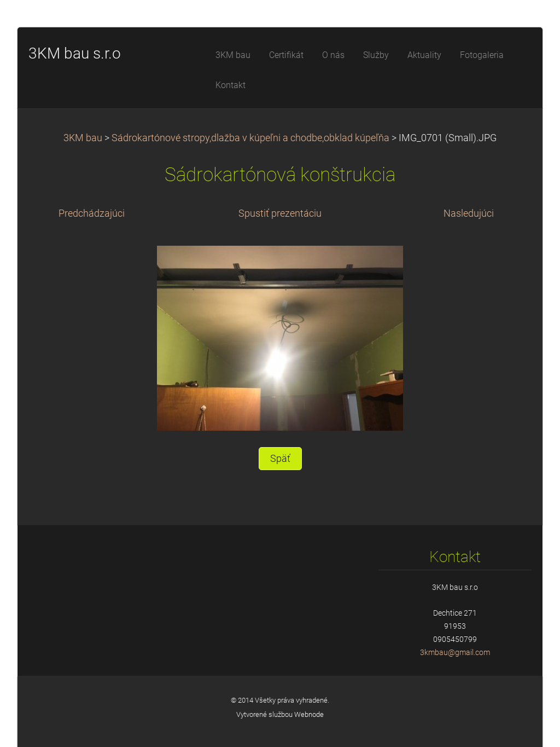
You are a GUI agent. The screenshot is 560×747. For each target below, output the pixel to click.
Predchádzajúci (92, 213)
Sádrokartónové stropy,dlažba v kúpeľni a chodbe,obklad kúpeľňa (250, 138)
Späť (280, 459)
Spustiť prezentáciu (280, 213)
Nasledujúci (469, 213)
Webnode (309, 714)
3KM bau (83, 138)
